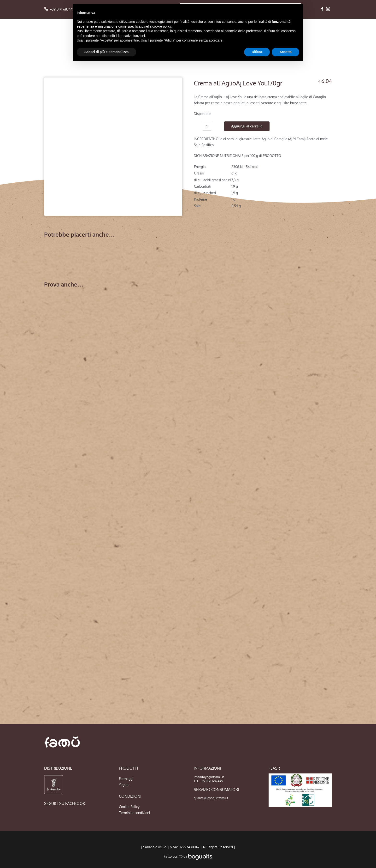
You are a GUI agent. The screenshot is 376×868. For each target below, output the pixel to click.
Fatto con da (188, 856)
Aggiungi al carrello (247, 126)
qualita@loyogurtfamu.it (211, 798)
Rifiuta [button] (257, 52)
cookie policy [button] (162, 26)
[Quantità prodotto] (207, 126)
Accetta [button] (285, 52)
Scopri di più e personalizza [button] (106, 52)
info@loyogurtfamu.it (209, 777)
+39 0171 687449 (59, 9)
